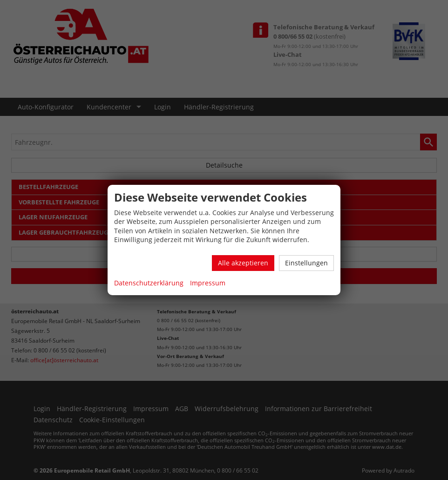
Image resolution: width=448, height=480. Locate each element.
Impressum (208, 283)
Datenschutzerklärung (149, 283)
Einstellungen (306, 263)
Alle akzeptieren (243, 263)
